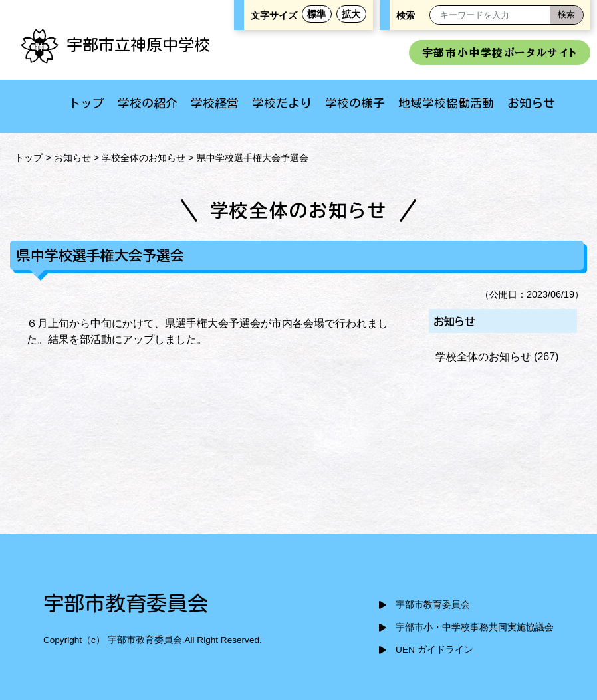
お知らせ (531, 103)
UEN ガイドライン (434, 650)
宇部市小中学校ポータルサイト (500, 53)
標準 (316, 14)
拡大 (351, 14)
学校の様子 (355, 103)
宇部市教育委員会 (433, 605)
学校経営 (215, 103)
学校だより (282, 103)
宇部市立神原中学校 (115, 45)
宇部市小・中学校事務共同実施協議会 (475, 627)
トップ (86, 103)
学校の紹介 (148, 103)
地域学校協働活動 (446, 103)
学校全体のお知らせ (144, 158)
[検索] (566, 15)
